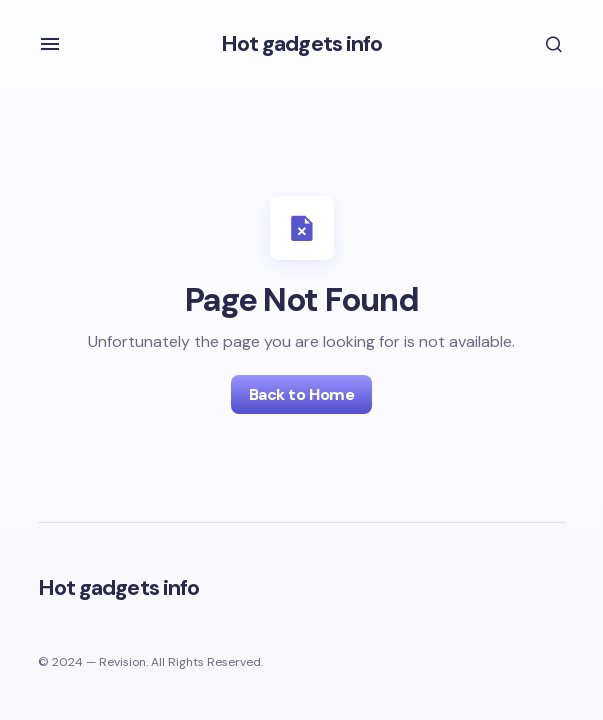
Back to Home (301, 394)
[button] (50, 44)
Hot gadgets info (302, 43)
